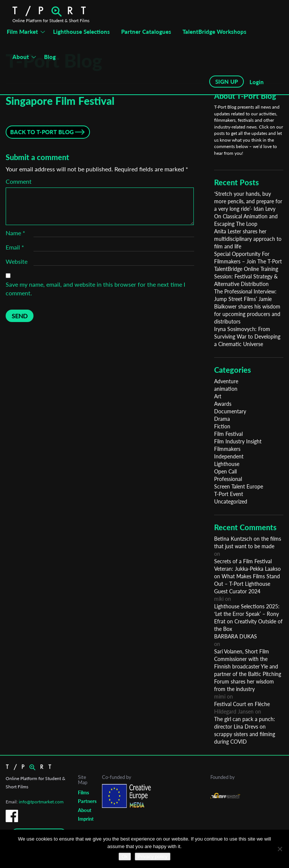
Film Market (22, 32)
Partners (87, 801)
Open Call (225, 471)
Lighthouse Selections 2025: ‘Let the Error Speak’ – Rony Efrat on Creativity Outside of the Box (248, 618)
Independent (229, 456)
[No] (280, 849)
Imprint (86, 819)
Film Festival (228, 434)
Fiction (222, 426)
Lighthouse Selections (81, 32)
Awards (223, 404)
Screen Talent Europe (239, 486)
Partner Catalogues (146, 32)
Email (15, 247)
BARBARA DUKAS (236, 636)
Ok (125, 857)
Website (17, 261)
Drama (222, 419)
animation (226, 389)
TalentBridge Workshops (214, 32)
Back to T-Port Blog (42, 132)
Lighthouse (227, 464)
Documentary (230, 411)
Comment (19, 181)
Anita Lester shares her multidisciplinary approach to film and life (248, 239)
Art (218, 396)
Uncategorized (231, 501)
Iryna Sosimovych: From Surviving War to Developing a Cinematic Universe (247, 336)
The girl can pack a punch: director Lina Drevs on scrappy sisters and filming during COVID (245, 730)
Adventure (226, 381)
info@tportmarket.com (41, 802)
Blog (50, 57)
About (21, 57)
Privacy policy (153, 857)
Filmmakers (227, 449)
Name (15, 233)
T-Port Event (229, 494)
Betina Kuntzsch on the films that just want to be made (248, 542)
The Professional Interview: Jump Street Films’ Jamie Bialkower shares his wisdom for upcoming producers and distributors (247, 306)
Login (257, 82)
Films (84, 792)
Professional (228, 479)
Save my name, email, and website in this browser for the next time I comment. (95, 289)
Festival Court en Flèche (242, 704)
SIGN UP (227, 82)
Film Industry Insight (238, 441)
